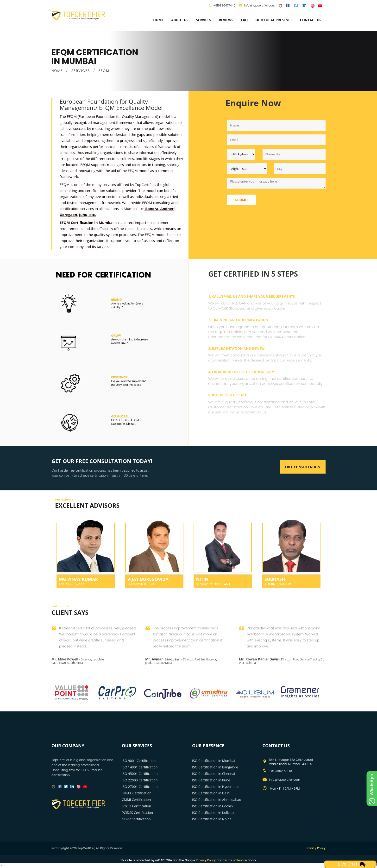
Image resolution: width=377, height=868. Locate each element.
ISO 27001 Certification (140, 787)
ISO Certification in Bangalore (215, 767)
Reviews (226, 20)
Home (158, 20)
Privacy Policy (316, 848)
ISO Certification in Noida (212, 819)
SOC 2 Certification (137, 806)
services (204, 20)
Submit (242, 200)
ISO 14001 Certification (140, 767)
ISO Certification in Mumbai (214, 761)
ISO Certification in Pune (211, 780)
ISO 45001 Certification (140, 774)
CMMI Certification (136, 800)
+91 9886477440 (281, 771)
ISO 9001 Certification (139, 761)
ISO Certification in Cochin (212, 806)
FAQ (244, 20)
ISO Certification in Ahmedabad (217, 800)
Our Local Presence (274, 20)
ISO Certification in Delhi (211, 793)
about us (180, 20)
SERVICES (81, 71)
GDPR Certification (136, 819)
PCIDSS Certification (138, 813)
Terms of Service (235, 860)
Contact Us (311, 20)
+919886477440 (224, 5)
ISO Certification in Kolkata (213, 813)
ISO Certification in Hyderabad (216, 787)
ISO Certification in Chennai (214, 774)
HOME (57, 71)
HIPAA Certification (137, 793)
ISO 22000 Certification (140, 780)
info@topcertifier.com (257, 5)
